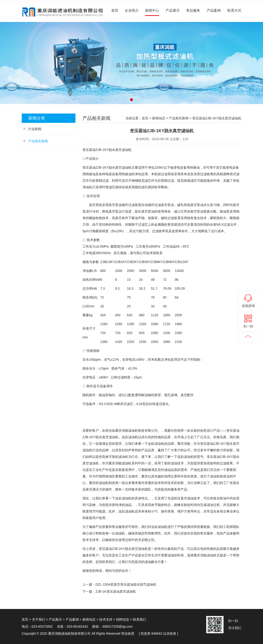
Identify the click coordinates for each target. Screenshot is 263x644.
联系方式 (234, 11)
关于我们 (39, 619)
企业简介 (132, 11)
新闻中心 (152, 11)
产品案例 (214, 11)
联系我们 (139, 619)
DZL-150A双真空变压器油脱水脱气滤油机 (126, 584)
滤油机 (127, 150)
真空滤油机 (123, 167)
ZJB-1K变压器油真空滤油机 (116, 591)
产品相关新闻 (38, 141)
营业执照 (128, 633)
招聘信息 (123, 619)
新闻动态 (159, 118)
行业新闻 (35, 129)
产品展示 (173, 11)
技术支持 (106, 619)
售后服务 (193, 11)
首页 (115, 11)
